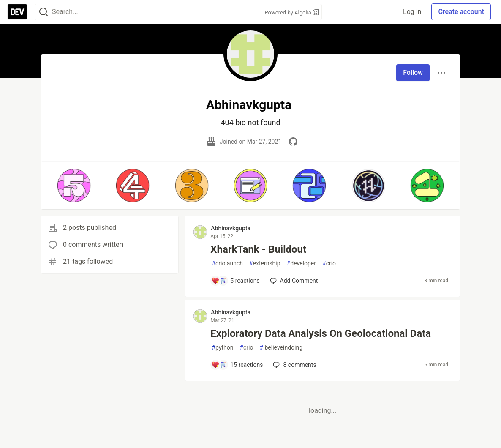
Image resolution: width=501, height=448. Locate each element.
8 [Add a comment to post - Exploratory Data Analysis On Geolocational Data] (294, 365)
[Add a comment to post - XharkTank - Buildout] (235, 281)
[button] (74, 186)
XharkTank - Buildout (258, 249)
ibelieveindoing (281, 348)
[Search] (44, 12)
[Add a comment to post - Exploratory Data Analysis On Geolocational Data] (237, 365)
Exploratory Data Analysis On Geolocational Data (321, 333)
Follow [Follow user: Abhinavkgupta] (413, 72)
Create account (461, 12)
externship (265, 264)
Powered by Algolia (291, 12)
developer (301, 264)
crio (329, 264)
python (222, 348)
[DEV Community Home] (17, 12)
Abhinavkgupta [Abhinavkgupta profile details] (231, 228)
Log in (412, 12)
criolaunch (227, 264)
